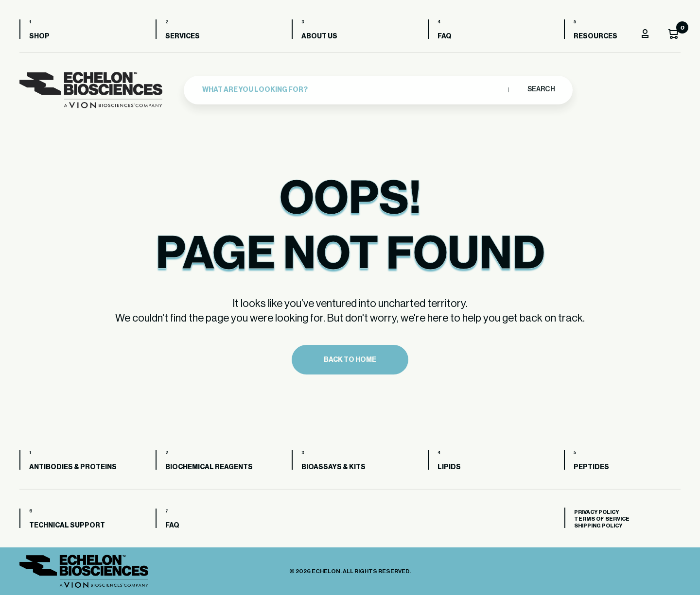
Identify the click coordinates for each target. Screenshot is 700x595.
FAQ (445, 36)
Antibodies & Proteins (73, 467)
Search (541, 88)
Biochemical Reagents (209, 467)
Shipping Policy (598, 526)
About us (319, 36)
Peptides (591, 467)
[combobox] (353, 88)
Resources (595, 36)
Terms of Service (602, 519)
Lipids (449, 467)
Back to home (350, 360)
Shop (39, 36)
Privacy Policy (596, 512)
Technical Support (67, 526)
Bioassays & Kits (333, 467)
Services (183, 36)
